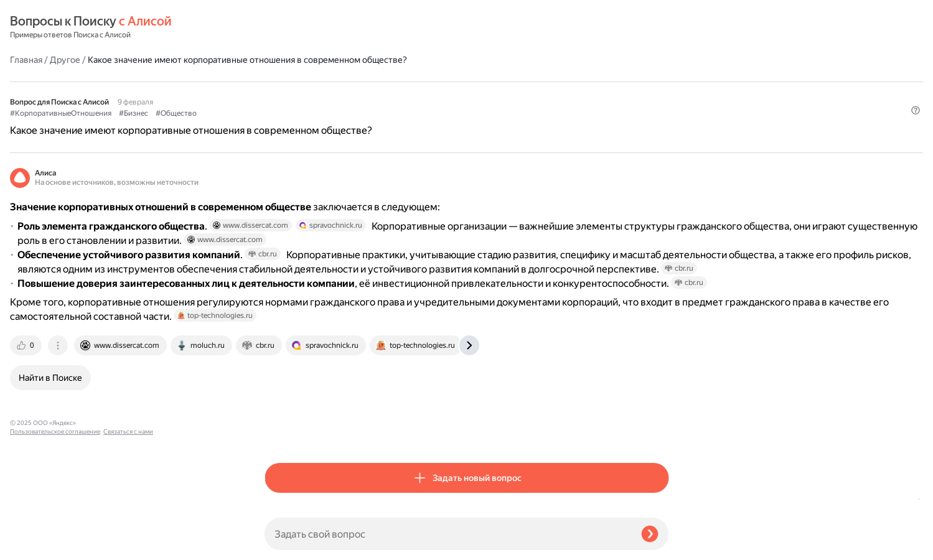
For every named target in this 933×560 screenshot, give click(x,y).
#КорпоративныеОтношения (315, 82)
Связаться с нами (35, 545)
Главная (281, 27)
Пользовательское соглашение (55, 537)
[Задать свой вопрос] (448, 534)
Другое (320, 27)
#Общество (431, 82)
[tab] (281, 432)
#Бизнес (388, 82)
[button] (661, 102)
